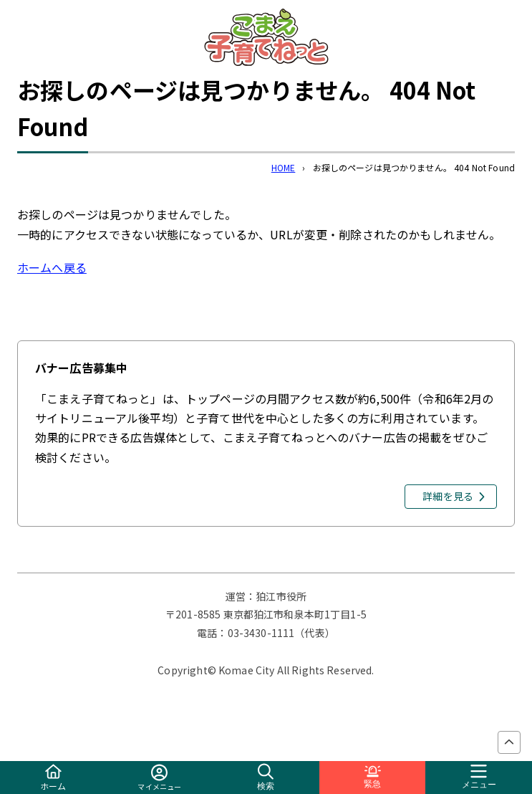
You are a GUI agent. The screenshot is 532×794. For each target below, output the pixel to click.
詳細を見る (448, 496)
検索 (266, 777)
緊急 (372, 777)
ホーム (53, 778)
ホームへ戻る (52, 267)
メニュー (479, 777)
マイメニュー (159, 778)
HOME (284, 167)
